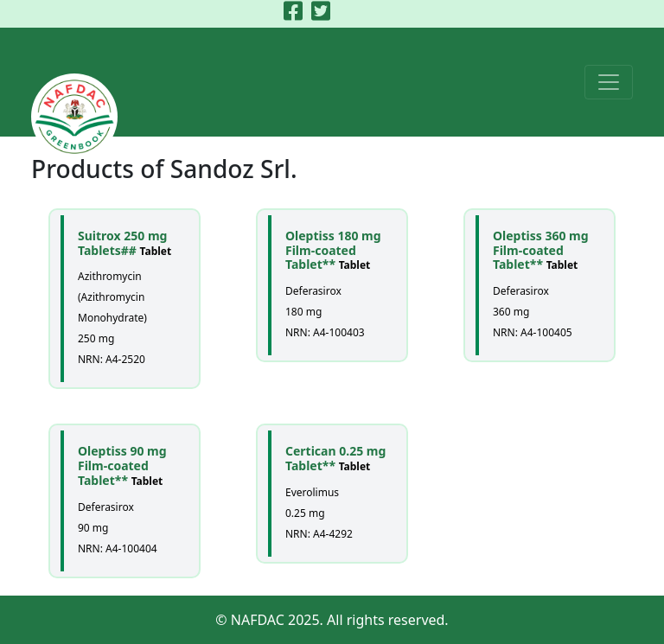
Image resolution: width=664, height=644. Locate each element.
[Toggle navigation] (609, 82)
